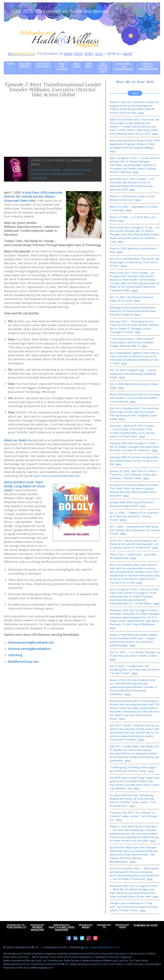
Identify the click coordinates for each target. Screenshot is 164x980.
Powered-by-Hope (146, 926)
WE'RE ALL (120, 54)
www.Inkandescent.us (105, 947)
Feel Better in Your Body (103, 68)
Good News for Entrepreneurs (123, 66)
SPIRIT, (89, 54)
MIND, (68, 54)
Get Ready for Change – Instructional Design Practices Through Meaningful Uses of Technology (61, 174)
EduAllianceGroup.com (23, 662)
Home (10, 64)
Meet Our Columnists (43, 65)
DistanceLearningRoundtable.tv (29, 649)
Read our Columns (62, 66)
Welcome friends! (25, 65)
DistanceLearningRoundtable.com (31, 642)
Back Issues (76, 65)
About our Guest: (16, 440)
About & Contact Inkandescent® (148, 66)
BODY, (79, 54)
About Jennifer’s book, (24, 486)
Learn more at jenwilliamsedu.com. (57, 476)
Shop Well (89, 65)
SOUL (99, 54)
